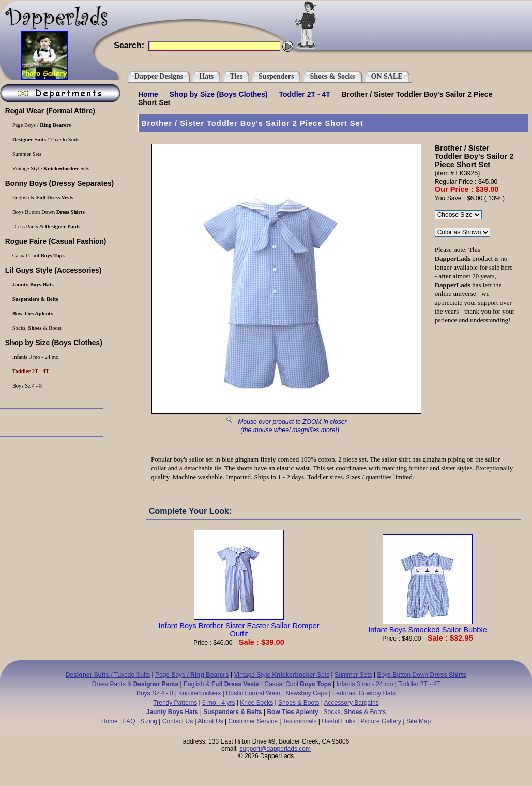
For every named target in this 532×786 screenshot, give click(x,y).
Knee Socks (256, 703)
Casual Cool (298, 684)
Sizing (149, 721)
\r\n (462, 232)
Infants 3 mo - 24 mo (364, 684)
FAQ (129, 721)
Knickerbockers (200, 693)
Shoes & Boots (299, 703)
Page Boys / (192, 675)
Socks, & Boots (355, 712)
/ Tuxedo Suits (108, 675)
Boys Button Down (422, 675)
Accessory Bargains (352, 703)
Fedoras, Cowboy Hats (364, 693)
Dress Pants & (135, 684)
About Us (210, 721)
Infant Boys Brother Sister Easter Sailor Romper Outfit (239, 626)
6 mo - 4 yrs (218, 703)
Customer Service (253, 721)
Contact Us (178, 721)
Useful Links (338, 721)
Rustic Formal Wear (253, 693)
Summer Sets (353, 675)
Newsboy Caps (307, 693)
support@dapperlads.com (275, 749)
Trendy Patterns (175, 703)
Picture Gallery (381, 721)
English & (222, 684)
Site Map (419, 721)
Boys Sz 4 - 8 (155, 693)
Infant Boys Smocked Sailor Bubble (428, 626)
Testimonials (299, 721)
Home (148, 94)
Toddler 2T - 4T (305, 94)
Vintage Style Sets (282, 675)
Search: (129, 45)
